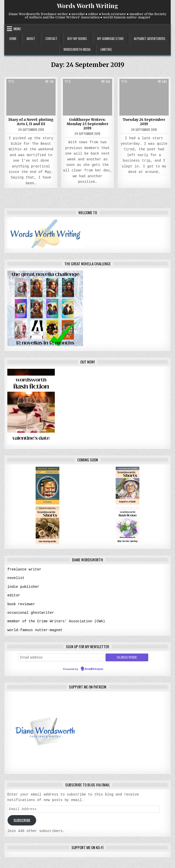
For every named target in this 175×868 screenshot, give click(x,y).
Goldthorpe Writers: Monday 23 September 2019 (87, 124)
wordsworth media (77, 49)
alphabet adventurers (150, 39)
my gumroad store (110, 39)
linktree (106, 49)
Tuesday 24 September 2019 (144, 122)
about (31, 39)
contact (51, 39)
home (13, 39)
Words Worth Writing (87, 6)
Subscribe (22, 819)
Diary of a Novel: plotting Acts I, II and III (31, 122)
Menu (17, 29)
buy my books (77, 39)
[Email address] (61, 656)
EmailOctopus (94, 668)
